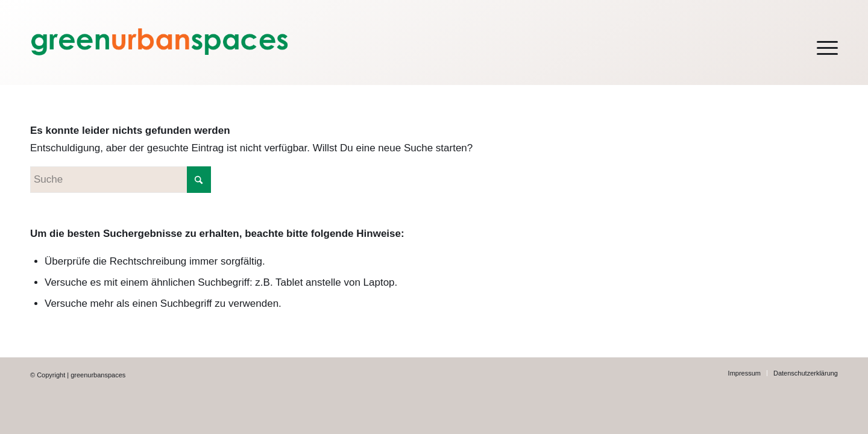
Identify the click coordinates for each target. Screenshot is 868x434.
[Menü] (820, 42)
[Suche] (121, 180)
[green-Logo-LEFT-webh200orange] (200, 42)
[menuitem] (820, 42)
